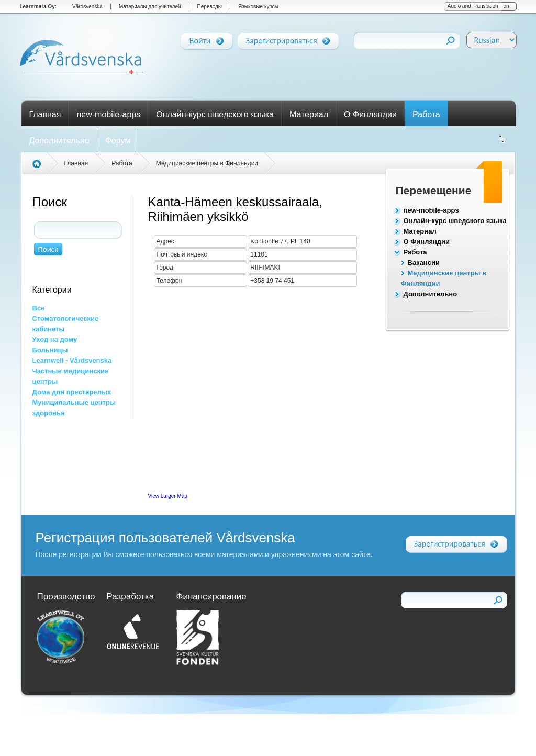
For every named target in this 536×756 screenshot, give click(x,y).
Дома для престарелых (72, 392)
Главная (45, 114)
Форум (118, 141)
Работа (426, 114)
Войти (200, 39)
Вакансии (424, 263)
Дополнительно (59, 141)
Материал (309, 114)
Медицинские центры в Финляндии (207, 163)
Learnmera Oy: (38, 7)
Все (39, 308)
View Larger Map (168, 496)
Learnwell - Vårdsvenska (72, 360)
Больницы (50, 350)
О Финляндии (370, 114)
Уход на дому (55, 340)
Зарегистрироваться (282, 39)
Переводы (210, 7)
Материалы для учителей (150, 7)
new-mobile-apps (108, 114)
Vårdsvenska (87, 7)
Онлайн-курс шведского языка (215, 114)
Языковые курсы (258, 7)
